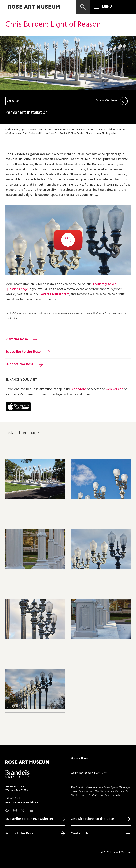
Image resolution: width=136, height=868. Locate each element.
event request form (55, 294)
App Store (79, 389)
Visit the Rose (17, 339)
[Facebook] (7, 810)
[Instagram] (15, 810)
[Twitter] (23, 811)
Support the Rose (20, 364)
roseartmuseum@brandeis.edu (22, 803)
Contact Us (80, 834)
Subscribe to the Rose (23, 352)
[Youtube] (31, 811)
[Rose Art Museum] (34, 7)
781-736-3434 (13, 798)
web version (114, 389)
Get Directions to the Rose (92, 819)
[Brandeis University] (17, 774)
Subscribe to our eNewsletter (29, 819)
